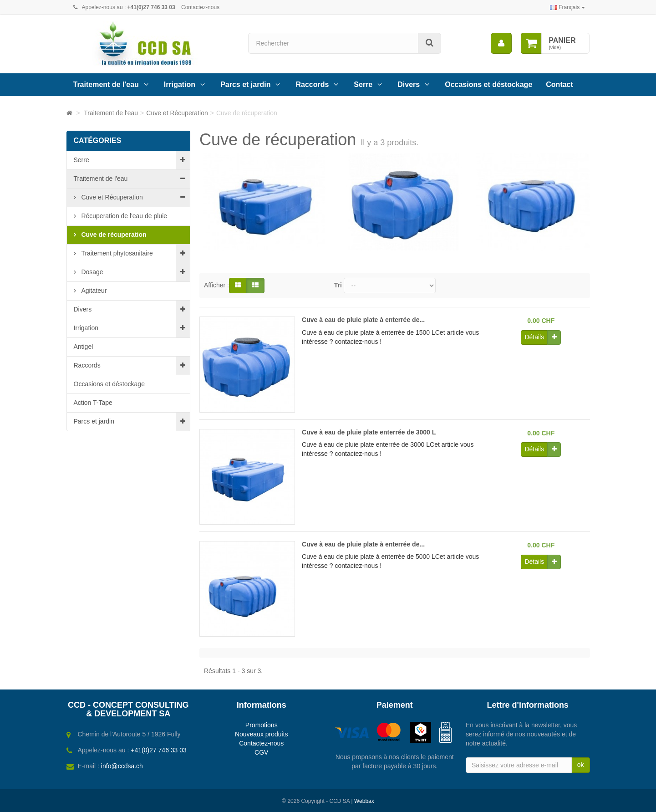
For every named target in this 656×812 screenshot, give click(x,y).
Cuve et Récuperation (111, 197)
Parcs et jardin (245, 84)
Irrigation (180, 84)
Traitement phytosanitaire (116, 253)
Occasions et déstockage (488, 84)
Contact (559, 84)
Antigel (84, 347)
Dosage (92, 272)
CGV (261, 752)
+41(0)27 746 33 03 (159, 750)
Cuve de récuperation (113, 235)
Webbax (364, 801)
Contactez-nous (200, 7)
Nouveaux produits (262, 734)
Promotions (262, 725)
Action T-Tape (93, 403)
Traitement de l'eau (106, 84)
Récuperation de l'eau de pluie (124, 216)
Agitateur (93, 291)
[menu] (501, 43)
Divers (409, 84)
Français (567, 7)
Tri (338, 285)
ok (581, 765)
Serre (363, 84)
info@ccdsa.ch (122, 766)
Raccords (312, 84)
